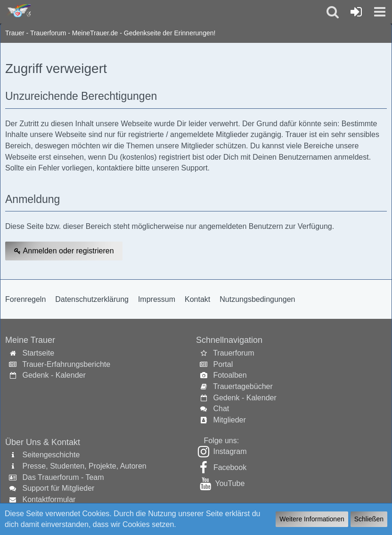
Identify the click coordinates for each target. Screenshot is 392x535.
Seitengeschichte (51, 455)
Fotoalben (230, 375)
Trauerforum (233, 353)
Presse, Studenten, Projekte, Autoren (84, 466)
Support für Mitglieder (58, 488)
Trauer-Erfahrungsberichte (66, 364)
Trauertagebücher (243, 386)
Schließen (369, 519)
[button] (380, 12)
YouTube (230, 483)
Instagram (230, 451)
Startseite (38, 353)
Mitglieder (229, 420)
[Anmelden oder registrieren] (356, 12)
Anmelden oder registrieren (64, 251)
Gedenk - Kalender (54, 375)
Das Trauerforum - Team (63, 477)
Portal (223, 364)
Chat (221, 409)
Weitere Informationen (312, 519)
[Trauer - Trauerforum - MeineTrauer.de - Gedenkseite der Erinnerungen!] (18, 11)
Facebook (230, 467)
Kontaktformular (49, 499)
